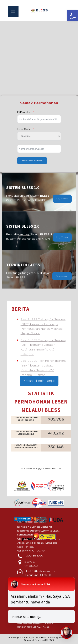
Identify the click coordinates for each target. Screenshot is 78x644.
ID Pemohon (24, 112)
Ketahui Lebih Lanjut (39, 381)
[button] (73, 16)
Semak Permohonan (32, 160)
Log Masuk (62, 199)
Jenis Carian (24, 129)
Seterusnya (62, 276)
